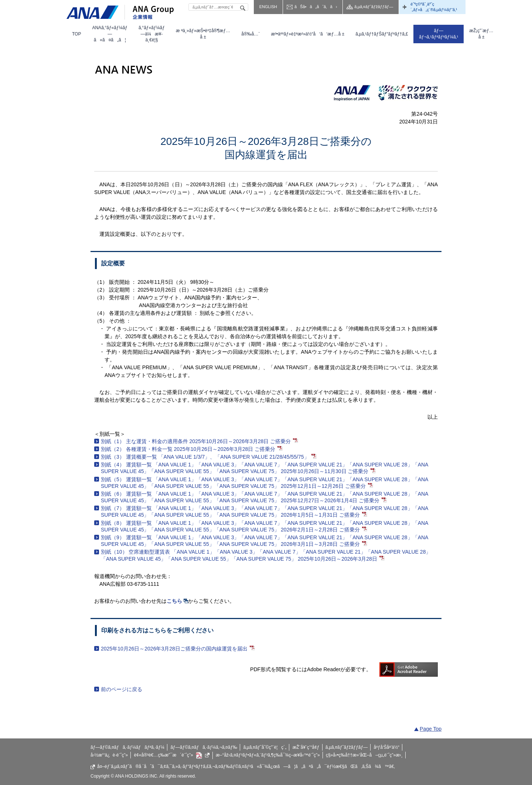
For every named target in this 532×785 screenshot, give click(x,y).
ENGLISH (268, 7)
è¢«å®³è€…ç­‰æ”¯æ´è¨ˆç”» (172, 755)
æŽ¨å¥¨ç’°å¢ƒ (306, 747)
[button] (110, 34)
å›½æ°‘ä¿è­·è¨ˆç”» (109, 755)
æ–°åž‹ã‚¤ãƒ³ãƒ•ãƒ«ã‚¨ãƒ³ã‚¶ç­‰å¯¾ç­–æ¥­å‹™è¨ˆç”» (268, 755)
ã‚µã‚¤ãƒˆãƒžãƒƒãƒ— (374, 7)
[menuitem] (76, 34)
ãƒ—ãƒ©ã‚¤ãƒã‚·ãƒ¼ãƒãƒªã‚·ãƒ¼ (127, 747)
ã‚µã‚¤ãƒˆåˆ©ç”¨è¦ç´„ (265, 747)
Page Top (431, 729)
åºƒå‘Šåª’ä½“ (387, 747)
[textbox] (218, 7)
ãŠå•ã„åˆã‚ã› (316, 7)
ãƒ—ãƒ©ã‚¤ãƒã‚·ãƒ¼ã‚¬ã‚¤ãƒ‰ (204, 747)
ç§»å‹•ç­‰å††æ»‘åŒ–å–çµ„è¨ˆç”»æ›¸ (364, 755)
